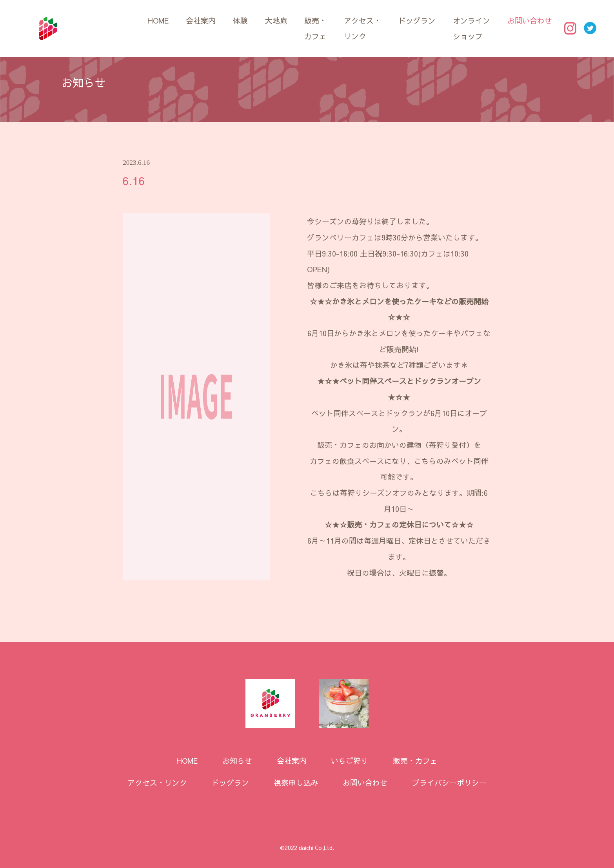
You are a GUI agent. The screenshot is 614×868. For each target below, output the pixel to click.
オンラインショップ (471, 28)
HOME (158, 20)
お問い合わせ (530, 20)
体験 (240, 20)
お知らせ (237, 761)
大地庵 (276, 20)
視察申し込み (296, 782)
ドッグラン (417, 20)
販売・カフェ (315, 28)
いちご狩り (350, 761)
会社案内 (201, 20)
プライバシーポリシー (449, 782)
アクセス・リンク (362, 28)
